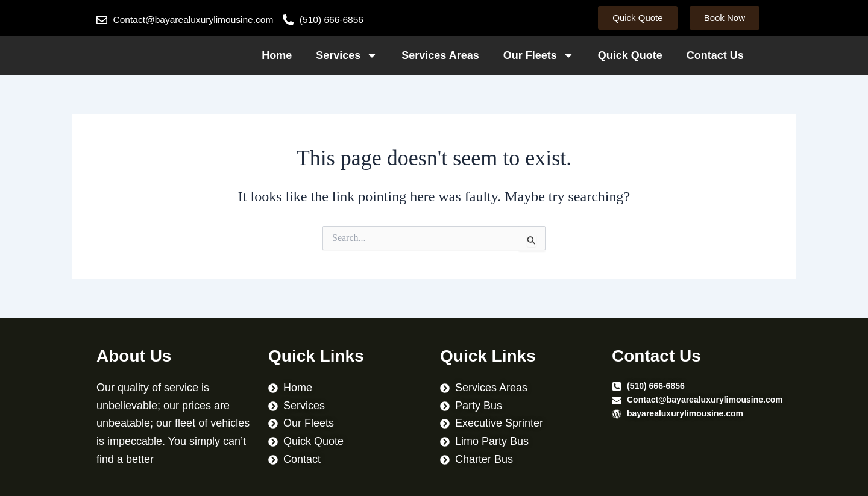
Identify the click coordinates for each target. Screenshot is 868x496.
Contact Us (715, 55)
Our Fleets (539, 55)
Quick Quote (630, 55)
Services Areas (440, 55)
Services (347, 55)
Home (277, 55)
